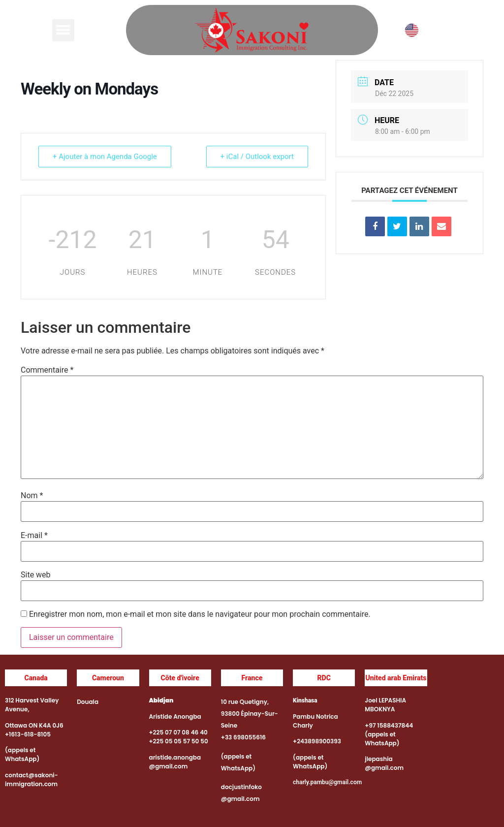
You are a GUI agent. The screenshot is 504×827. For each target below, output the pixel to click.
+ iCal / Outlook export (257, 157)
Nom (32, 496)
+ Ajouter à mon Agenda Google (105, 157)
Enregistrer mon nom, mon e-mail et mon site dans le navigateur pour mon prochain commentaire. (200, 614)
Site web (36, 575)
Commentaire (47, 370)
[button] (63, 30)
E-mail (34, 536)
